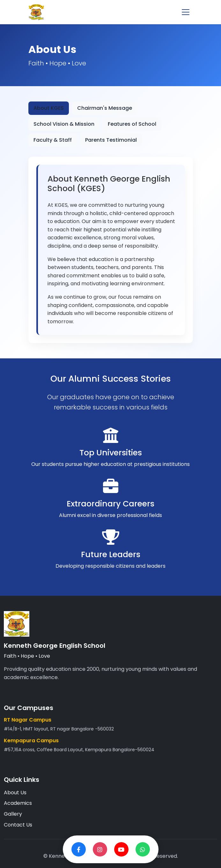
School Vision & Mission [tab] (64, 124)
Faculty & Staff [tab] (53, 140)
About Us (15, 793)
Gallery (13, 814)
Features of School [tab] (132, 124)
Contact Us (18, 825)
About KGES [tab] (49, 108)
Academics (18, 803)
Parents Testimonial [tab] (111, 140)
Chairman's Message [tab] (105, 108)
